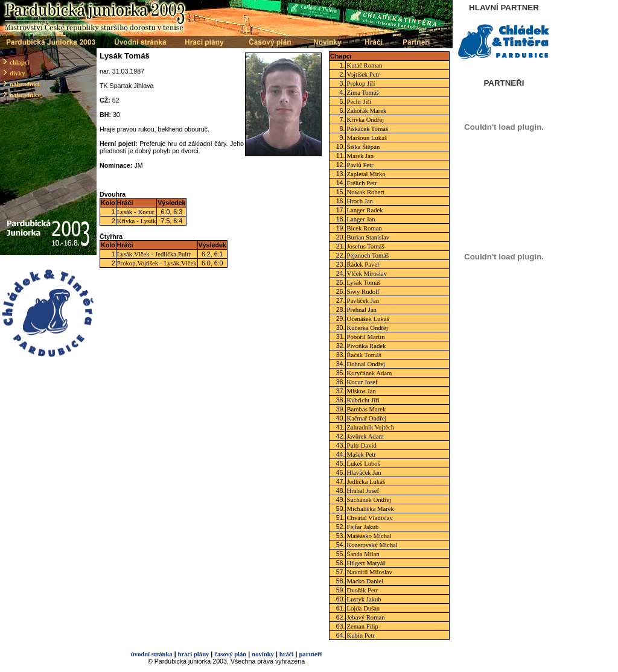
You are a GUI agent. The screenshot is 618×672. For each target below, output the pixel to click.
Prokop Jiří (361, 84)
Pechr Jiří (359, 102)
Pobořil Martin (365, 337)
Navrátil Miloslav (369, 572)
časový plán (230, 654)
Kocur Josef (362, 382)
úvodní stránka (152, 654)
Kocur (146, 212)
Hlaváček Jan (364, 473)
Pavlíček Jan (363, 301)
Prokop (126, 263)
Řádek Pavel (363, 265)
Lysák (125, 212)
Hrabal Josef (363, 491)
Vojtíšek (148, 263)
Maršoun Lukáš (367, 138)
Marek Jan (360, 156)
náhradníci (25, 84)
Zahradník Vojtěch (370, 427)
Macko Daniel (365, 581)
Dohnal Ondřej (366, 364)
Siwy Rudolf (363, 292)
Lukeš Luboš (363, 464)
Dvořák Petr (362, 590)
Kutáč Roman (364, 65)
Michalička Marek (370, 509)
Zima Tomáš (362, 93)
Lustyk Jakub (364, 599)
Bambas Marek (366, 409)
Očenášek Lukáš (368, 319)
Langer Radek (365, 210)
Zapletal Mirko (366, 174)
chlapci (20, 62)
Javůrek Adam (365, 436)
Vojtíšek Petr (363, 74)
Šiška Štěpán (363, 147)
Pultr (184, 254)
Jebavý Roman (365, 617)
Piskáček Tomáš (367, 129)
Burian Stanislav (368, 237)
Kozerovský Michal (372, 545)
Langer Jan (361, 219)
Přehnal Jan (361, 310)
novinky (263, 654)
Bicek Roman (364, 228)
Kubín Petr (360, 636)
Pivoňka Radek (366, 346)
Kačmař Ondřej (366, 418)
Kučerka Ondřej (367, 328)
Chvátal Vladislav (369, 518)
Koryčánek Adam (369, 373)
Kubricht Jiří (363, 400)
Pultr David (361, 445)
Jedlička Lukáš (366, 482)
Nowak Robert (365, 192)
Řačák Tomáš (364, 355)
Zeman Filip (362, 626)
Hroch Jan (360, 201)
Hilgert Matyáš (366, 563)
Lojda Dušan (363, 608)
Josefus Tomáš (365, 246)
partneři (310, 654)
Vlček (142, 254)
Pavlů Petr (360, 165)
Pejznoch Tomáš (368, 255)
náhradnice (25, 95)
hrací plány (194, 654)
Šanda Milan (363, 554)
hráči (287, 654)
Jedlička (166, 254)
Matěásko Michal (369, 536)
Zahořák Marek (366, 111)
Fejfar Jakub (362, 527)
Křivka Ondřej (365, 120)
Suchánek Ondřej (369, 500)
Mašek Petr (361, 455)
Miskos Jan (361, 391)
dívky (17, 73)
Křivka (126, 221)
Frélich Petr (362, 183)
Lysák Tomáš (363, 283)
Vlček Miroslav (367, 274)
